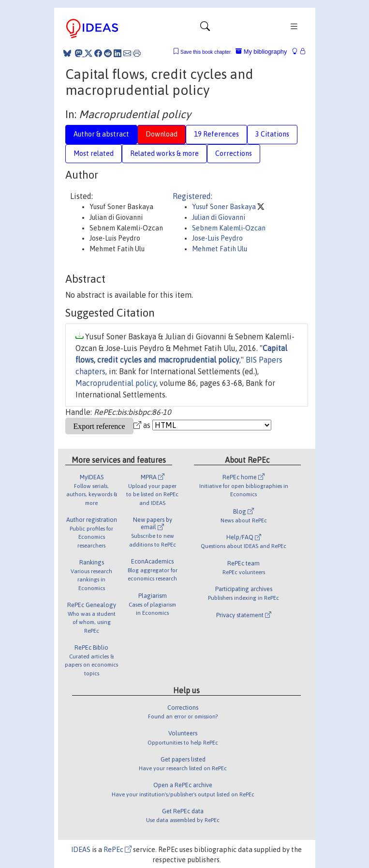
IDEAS (81, 850)
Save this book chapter (206, 52)
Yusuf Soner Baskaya (225, 207)
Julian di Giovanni (219, 217)
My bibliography (261, 52)
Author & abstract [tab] (101, 134)
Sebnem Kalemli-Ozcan (229, 228)
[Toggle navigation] (205, 29)
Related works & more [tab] (164, 153)
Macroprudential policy (116, 383)
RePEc (118, 850)
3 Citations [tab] (272, 134)
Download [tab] (162, 134)
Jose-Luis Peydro (217, 238)
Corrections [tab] (234, 153)
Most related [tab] (94, 153)
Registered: (192, 196)
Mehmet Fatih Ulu (220, 249)
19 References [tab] (216, 134)
